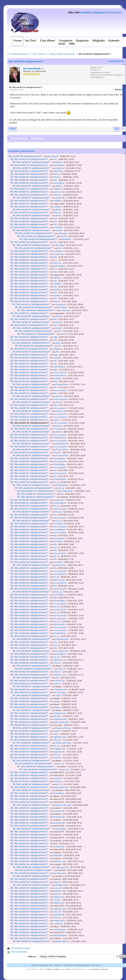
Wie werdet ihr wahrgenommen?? (25, 156)
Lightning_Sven (60, 660)
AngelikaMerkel (60, 719)
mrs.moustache (32, 68)
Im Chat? (31, 41)
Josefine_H (58, 781)
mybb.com (50, 969)
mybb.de (57, 969)
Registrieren (99, 12)
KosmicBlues (59, 793)
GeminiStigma (59, 266)
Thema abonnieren (19, 952)
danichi (59, 162)
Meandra (57, 716)
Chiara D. (57, 177)
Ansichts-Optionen (116, 61)
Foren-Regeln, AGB (45, 965)
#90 (122, 90)
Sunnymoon (59, 254)
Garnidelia (58, 924)
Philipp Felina (59, 921)
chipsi (58, 695)
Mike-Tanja (58, 171)
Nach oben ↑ (97, 965)
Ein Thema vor (38, 138)
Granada (57, 758)
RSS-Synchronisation (83, 965)
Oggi (55, 337)
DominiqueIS (53, 156)
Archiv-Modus (69, 965)
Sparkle (57, 701)
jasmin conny (59, 192)
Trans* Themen (39, 54)
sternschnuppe (60, 692)
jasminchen (61, 198)
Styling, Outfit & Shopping (61, 54)
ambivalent (63, 233)
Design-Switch (115, 12)
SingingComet (59, 713)
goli (57, 678)
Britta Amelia (59, 580)
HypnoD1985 (59, 915)
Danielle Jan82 (62, 885)
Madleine (58, 189)
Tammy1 (57, 684)
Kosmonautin (59, 681)
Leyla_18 (57, 888)
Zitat (117, 129)
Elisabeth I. (67, 239)
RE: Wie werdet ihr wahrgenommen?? (29, 159)
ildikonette (58, 855)
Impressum (58, 965)
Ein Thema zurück (19, 138)
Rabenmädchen (60, 935)
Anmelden (86, 12)
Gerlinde (57, 378)
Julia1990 (58, 778)
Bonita (59, 210)
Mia (55, 159)
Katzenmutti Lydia (61, 722)
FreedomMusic (60, 376)
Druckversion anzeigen (21, 948)
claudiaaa (60, 168)
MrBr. (68, 969)
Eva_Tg (56, 482)
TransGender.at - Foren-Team (99, 969)
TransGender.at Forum (19, 54)
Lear (55, 219)
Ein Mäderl (58, 227)
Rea (55, 470)
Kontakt (34, 965)
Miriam (57, 174)
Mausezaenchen (60, 690)
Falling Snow (59, 897)
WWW (13, 129)
